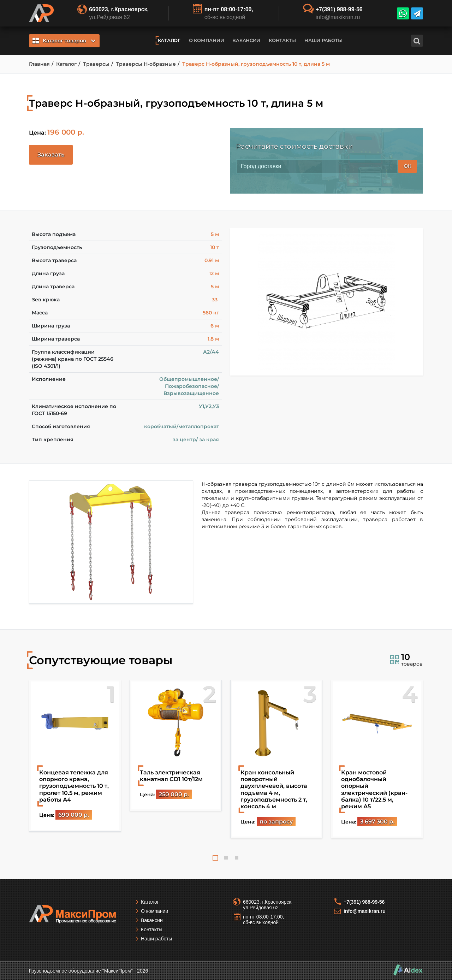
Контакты (282, 40)
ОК (408, 166)
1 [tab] (215, 858)
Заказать (51, 155)
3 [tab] (237, 858)
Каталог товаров (64, 41)
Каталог (169, 40)
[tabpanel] (75, 756)
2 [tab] (226, 858)
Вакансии (246, 40)
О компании (206, 40)
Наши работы (323, 40)
